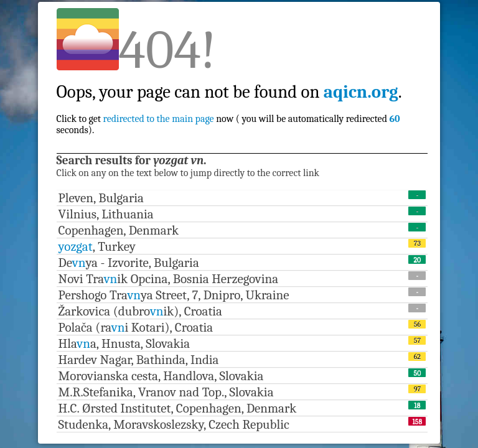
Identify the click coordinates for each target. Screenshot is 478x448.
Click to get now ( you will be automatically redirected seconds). (229, 97)
